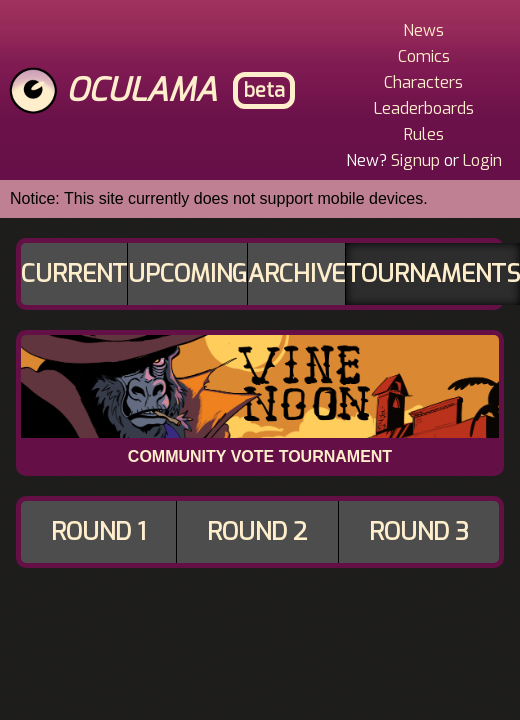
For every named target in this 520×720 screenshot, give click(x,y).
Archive (296, 274)
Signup (415, 160)
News (423, 30)
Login (482, 160)
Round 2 (257, 532)
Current (74, 274)
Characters (423, 82)
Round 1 (98, 532)
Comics (424, 56)
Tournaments (433, 274)
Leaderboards (424, 108)
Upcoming (187, 274)
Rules (424, 134)
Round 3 (419, 532)
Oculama (141, 90)
